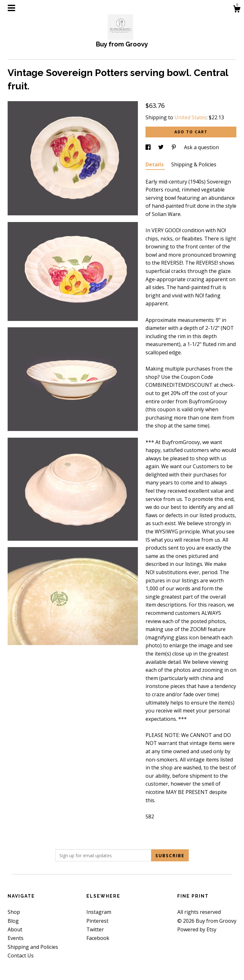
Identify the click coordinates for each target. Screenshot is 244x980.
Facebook (98, 938)
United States (190, 117)
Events (16, 938)
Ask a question (201, 147)
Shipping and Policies (33, 947)
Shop (14, 912)
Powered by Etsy (197, 929)
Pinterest (97, 921)
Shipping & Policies (194, 164)
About (15, 929)
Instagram (99, 912)
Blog (13, 921)
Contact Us (21, 956)
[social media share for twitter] (162, 147)
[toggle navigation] (11, 8)
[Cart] (237, 10)
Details (155, 164)
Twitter (95, 929)
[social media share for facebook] (149, 147)
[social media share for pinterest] (174, 147)
